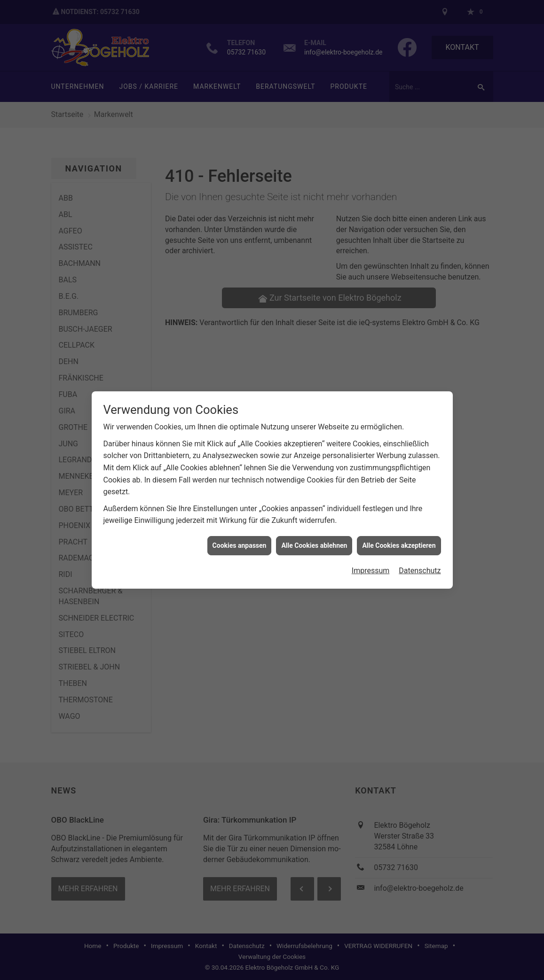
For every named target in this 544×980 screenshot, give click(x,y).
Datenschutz (420, 558)
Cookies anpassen (240, 533)
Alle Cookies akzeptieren (399, 533)
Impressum (371, 558)
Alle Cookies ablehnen (314, 533)
